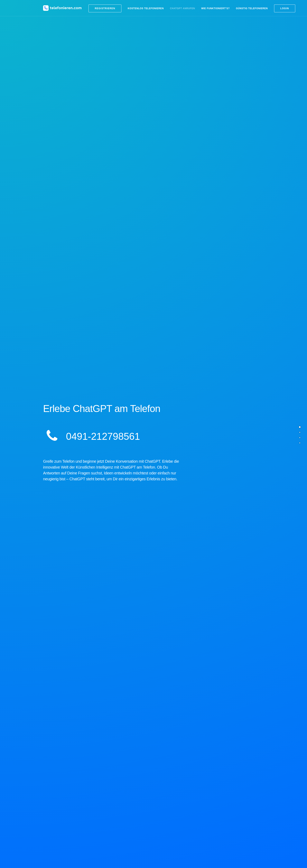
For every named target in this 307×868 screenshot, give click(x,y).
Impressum (221, 817)
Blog (117, 771)
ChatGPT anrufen (182, 8)
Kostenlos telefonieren (146, 8)
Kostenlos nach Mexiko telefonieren (179, 813)
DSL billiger (221, 784)
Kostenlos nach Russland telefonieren (180, 798)
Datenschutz (222, 822)
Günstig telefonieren (252, 8)
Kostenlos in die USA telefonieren (177, 808)
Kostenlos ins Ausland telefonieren (178, 784)
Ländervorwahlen (167, 774)
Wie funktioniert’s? (215, 8)
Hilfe (217, 813)
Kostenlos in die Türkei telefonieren (178, 803)
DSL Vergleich (223, 789)
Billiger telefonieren (169, 779)
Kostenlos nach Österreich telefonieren (181, 818)
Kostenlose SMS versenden (231, 774)
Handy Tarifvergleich (226, 779)
